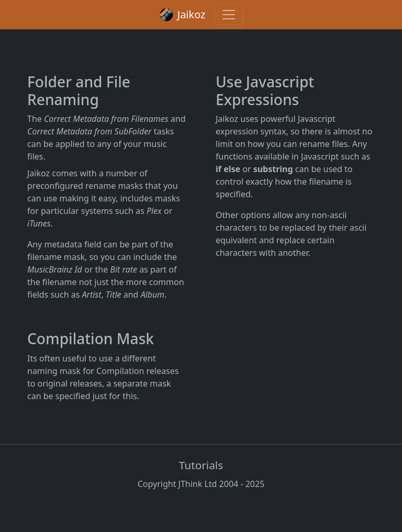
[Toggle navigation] (229, 15)
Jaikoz (182, 15)
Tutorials (201, 465)
